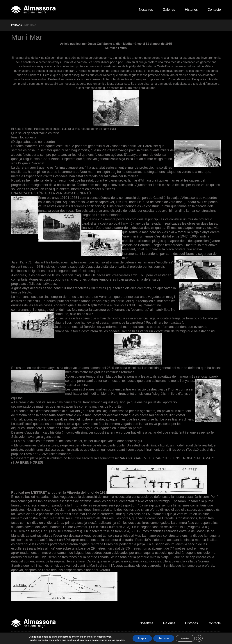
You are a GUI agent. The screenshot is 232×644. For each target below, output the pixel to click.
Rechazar (164, 638)
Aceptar (141, 638)
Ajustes (186, 638)
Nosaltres (142, 10)
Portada (17, 25)
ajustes (119, 640)
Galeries (166, 10)
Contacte (214, 10)
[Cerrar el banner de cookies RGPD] (201, 638)
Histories (190, 10)
